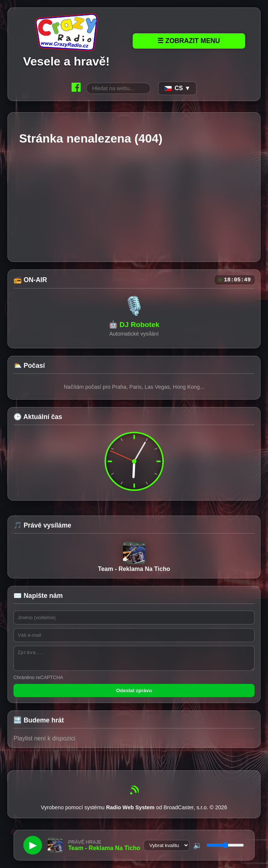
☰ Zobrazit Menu (189, 41)
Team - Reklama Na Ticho (134, 558)
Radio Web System (130, 812)
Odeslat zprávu (134, 695)
